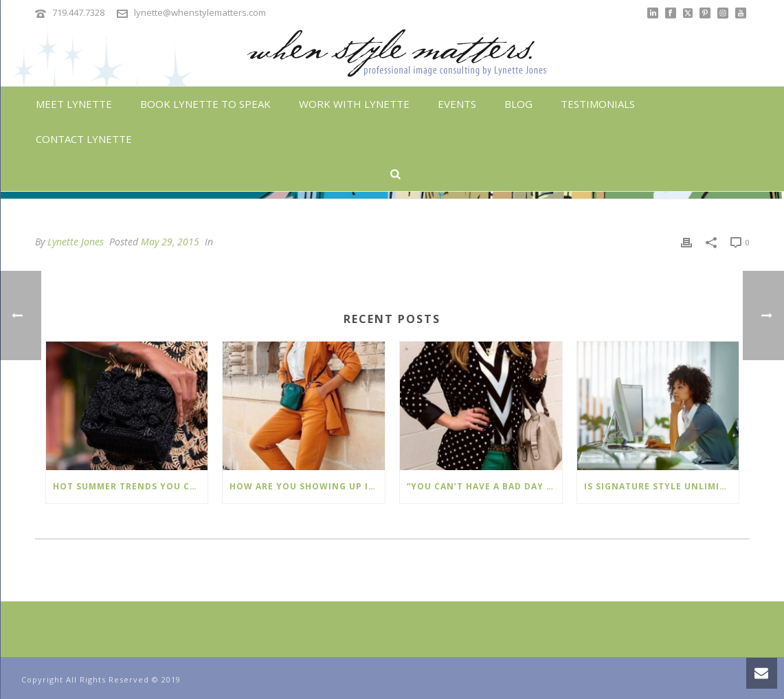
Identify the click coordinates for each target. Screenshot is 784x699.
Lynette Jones (76, 242)
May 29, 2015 (170, 242)
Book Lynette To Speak (205, 104)
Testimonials (598, 104)
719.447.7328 (78, 12)
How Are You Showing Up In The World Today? (307, 486)
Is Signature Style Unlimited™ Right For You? (662, 486)
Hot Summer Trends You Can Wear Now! (131, 486)
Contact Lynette (84, 139)
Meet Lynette (74, 104)
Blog (518, 104)
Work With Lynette (354, 104)
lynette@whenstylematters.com (200, 12)
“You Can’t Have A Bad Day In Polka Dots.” (484, 486)
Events (457, 104)
